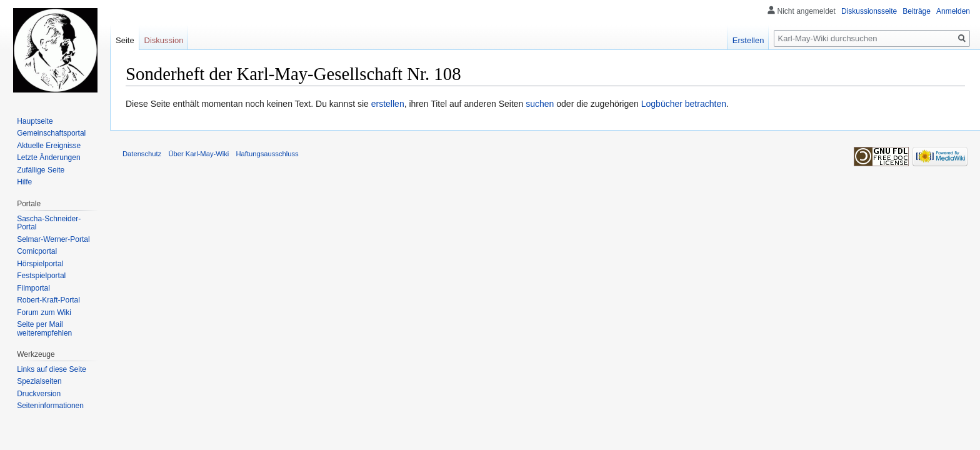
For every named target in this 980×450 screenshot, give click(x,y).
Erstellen (748, 40)
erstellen (388, 104)
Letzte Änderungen (48, 157)
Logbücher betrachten (684, 104)
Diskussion (164, 40)
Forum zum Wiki (44, 312)
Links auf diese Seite (52, 369)
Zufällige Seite (41, 170)
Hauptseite (35, 121)
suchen (540, 104)
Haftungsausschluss (267, 154)
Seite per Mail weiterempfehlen (44, 329)
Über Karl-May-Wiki (198, 154)
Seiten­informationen (50, 406)
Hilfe (24, 182)
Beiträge (917, 11)
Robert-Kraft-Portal (48, 300)
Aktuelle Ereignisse (49, 146)
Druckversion (39, 394)
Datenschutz (142, 154)
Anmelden (953, 11)
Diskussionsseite (869, 11)
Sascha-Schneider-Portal (49, 223)
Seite (125, 40)
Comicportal (37, 251)
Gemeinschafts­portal (51, 133)
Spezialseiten (39, 381)
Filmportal (33, 288)
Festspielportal (41, 276)
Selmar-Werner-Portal (53, 239)
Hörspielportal (40, 264)
